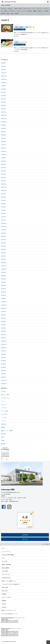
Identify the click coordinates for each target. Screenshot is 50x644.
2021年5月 (4, 246)
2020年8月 (4, 276)
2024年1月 (4, 145)
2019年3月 (4, 331)
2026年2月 (4, 69)
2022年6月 (4, 204)
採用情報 (4, 601)
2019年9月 (4, 312)
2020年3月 (4, 292)
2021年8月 (4, 236)
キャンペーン (39, 8)
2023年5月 (4, 168)
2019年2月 (4, 335)
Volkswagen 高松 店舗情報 (8, 555)
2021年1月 (4, 259)
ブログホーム (4, 8)
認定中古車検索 (5, 568)
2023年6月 (4, 164)
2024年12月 (4, 115)
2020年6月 (4, 282)
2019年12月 (4, 302)
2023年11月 (4, 151)
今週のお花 (30, 11)
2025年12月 (4, 76)
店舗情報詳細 (25, 535)
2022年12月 (4, 184)
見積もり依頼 (5, 588)
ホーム (3, 548)
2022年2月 (4, 217)
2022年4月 (4, 210)
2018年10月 (4, 348)
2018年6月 (4, 361)
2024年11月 (4, 119)
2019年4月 (4, 328)
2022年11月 (4, 187)
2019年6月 (4, 321)
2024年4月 (4, 141)
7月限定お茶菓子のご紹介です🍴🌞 (24, 27)
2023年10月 (4, 155)
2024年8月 (4, 128)
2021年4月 (4, 249)
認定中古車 (3, 14)
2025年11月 (4, 79)
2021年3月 (4, 253)
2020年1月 (4, 299)
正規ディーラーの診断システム (9, 581)
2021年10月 (4, 230)
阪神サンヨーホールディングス (9, 610)
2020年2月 (4, 295)
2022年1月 (4, 220)
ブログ (3, 558)
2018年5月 (4, 364)
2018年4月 (4, 367)
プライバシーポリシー (7, 597)
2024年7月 (4, 132)
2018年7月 (4, 357)
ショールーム (46, 8)
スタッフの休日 (4, 11)
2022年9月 (4, 194)
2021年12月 (4, 223)
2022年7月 (4, 200)
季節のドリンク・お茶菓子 (43, 11)
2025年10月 (4, 83)
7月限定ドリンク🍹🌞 (20, 42)
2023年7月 (4, 161)
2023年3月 (4, 174)
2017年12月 (4, 380)
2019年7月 (4, 318)
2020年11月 (4, 266)
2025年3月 (4, 105)
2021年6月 (4, 243)
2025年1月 (4, 112)
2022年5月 (4, 207)
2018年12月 (4, 341)
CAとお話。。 (10, 8)
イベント (34, 8)
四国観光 (35, 11)
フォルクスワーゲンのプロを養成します (11, 584)
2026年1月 (4, 73)
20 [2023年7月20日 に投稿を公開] (5, 455)
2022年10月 (4, 191)
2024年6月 (4, 135)
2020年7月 (4, 279)
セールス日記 (11, 11)
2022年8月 (4, 197)
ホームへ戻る (45, 544)
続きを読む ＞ (17, 36)
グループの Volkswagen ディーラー (10, 614)
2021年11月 (4, 227)
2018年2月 (4, 374)
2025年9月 (4, 86)
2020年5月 (4, 285)
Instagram (4, 607)
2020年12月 (4, 263)
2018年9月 (4, 351)
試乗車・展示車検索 (6, 565)
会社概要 (4, 594)
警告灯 (8, 14)
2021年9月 (4, 233)
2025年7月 (4, 92)
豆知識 (12, 14)
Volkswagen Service (6, 578)
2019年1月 (4, 338)
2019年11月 (4, 305)
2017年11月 (4, 384)
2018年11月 (4, 344)
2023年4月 (4, 171)
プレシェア (24, 11)
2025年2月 (4, 109)
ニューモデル (18, 11)
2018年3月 (4, 371)
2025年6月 (4, 96)
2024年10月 (4, 122)
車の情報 (17, 14)
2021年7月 (4, 240)
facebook (4, 604)
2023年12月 (4, 148)
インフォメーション (6, 551)
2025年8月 (4, 89)
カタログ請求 (5, 571)
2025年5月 (4, 99)
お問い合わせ (25, 539)
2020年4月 (4, 289)
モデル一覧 (4, 561)
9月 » (7, 459)
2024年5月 (4, 138)
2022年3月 (4, 213)
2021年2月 (4, 256)
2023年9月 (4, 158)
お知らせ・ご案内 (18, 8)
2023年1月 (4, 181)
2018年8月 (4, 354)
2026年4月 (4, 63)
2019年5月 (4, 325)
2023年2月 (4, 177)
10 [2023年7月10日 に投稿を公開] (2, 454)
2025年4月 (4, 102)
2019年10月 (4, 308)
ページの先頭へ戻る (48, 642)
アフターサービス (6, 574)
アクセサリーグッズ (27, 8)
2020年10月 (4, 269)
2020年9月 (4, 272)
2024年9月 (4, 125)
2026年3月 (4, 66)
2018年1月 (4, 377)
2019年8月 (4, 315)
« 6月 (2, 459)
